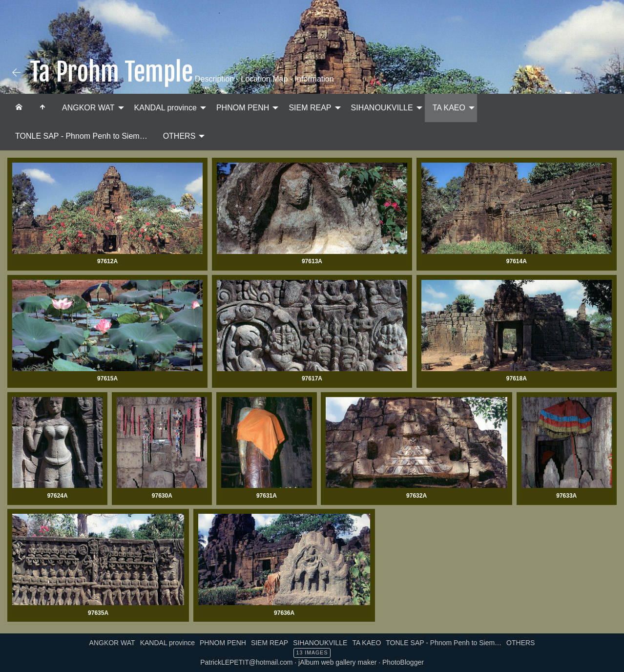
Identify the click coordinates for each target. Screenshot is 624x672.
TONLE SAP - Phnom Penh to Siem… (81, 136)
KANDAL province (166, 108)
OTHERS (179, 136)
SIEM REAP (310, 108)
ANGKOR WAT (88, 108)
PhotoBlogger (403, 662)
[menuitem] (19, 108)
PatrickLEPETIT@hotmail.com (246, 662)
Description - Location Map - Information (263, 79)
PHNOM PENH (243, 108)
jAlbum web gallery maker (337, 662)
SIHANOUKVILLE (382, 108)
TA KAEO (449, 108)
